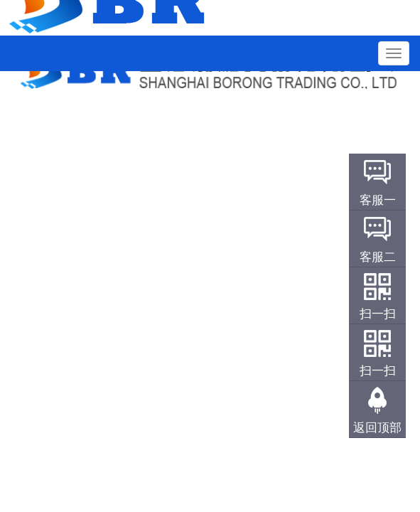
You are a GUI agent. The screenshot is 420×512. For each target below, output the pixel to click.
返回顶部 (377, 428)
